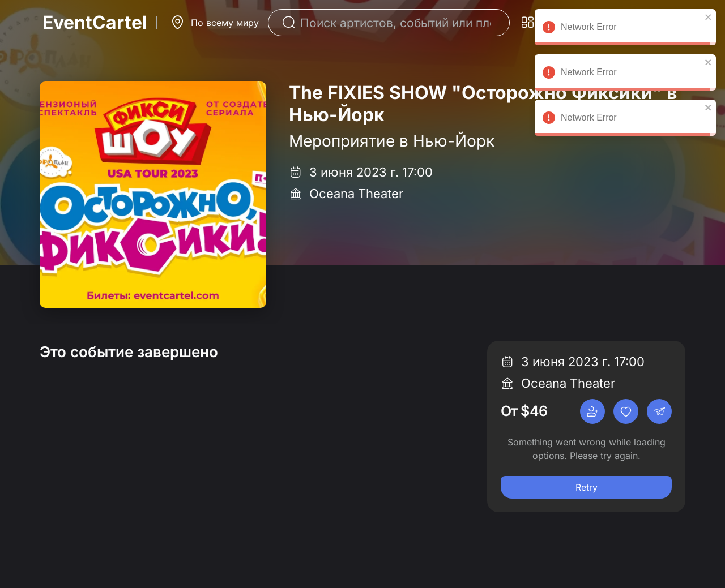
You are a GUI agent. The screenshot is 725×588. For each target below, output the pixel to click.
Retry (587, 487)
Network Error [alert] (625, 29)
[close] (709, 17)
